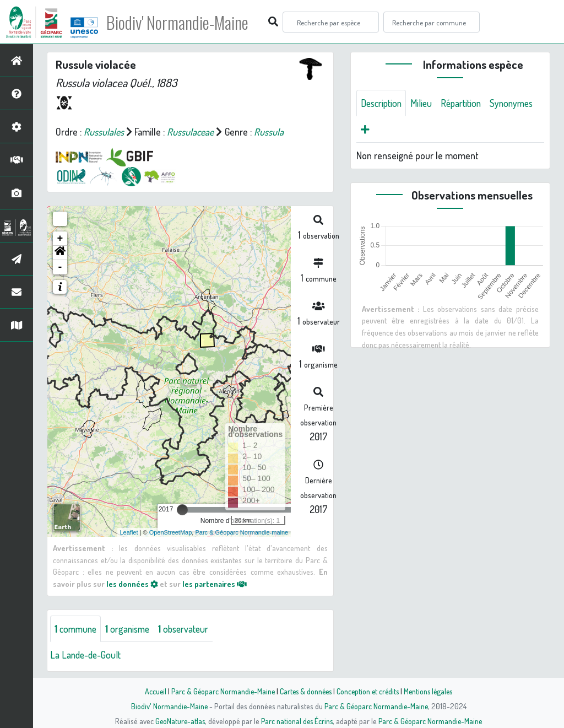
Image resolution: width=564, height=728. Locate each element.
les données (132, 584)
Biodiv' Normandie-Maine (181, 22)
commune (77, 629)
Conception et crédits (369, 691)
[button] (60, 253)
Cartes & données (304, 691)
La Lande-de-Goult (86, 655)
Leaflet (129, 532)
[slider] (182, 510)
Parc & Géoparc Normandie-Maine (219, 691)
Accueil (150, 691)
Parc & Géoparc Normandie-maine (242, 532)
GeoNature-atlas (178, 721)
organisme (131, 629)
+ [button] (60, 239)
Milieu (425, 103)
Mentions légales (432, 691)
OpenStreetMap (171, 532)
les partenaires (215, 584)
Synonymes (384, 130)
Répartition (466, 103)
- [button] (60, 267)
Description (383, 103)
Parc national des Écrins (297, 721)
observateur (189, 629)
